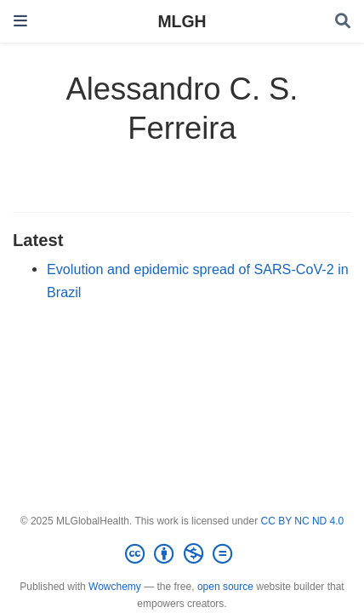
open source (225, 587)
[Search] (343, 22)
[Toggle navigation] (20, 21)
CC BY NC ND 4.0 (302, 521)
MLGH (182, 21)
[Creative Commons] (182, 554)
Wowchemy (115, 587)
